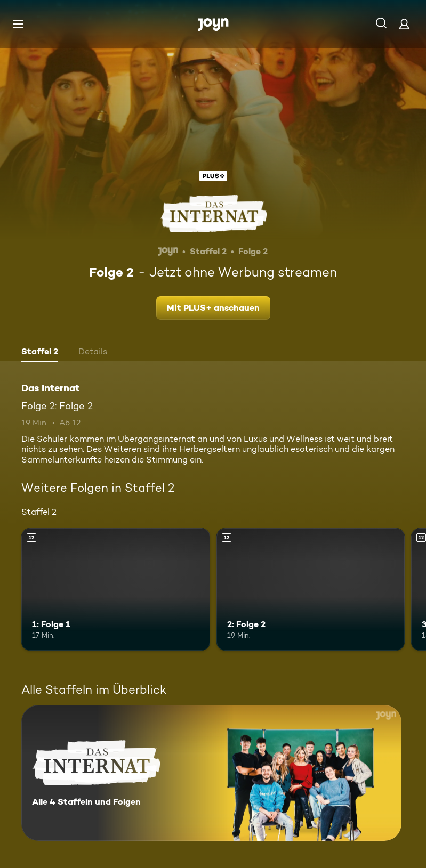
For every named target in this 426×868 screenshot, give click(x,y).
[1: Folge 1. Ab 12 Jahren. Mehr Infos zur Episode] (116, 589)
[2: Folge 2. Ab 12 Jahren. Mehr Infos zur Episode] (311, 589)
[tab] (40, 353)
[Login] (404, 24)
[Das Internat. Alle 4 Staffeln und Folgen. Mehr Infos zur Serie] (211, 773)
